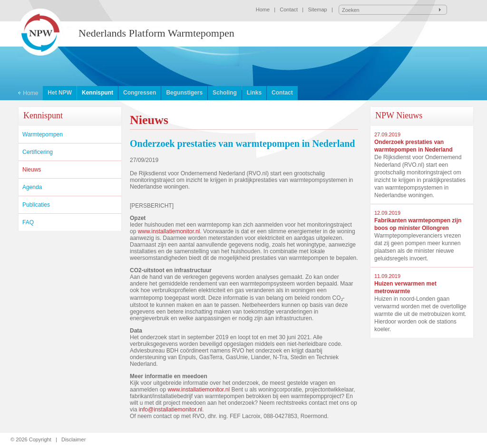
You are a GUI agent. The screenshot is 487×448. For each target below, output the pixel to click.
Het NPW (60, 93)
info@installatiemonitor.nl (171, 410)
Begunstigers (184, 93)
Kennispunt (97, 93)
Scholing (225, 93)
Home (263, 10)
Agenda (32, 187)
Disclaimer (73, 439)
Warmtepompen (43, 134)
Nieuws (32, 170)
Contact (289, 10)
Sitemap (317, 10)
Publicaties (36, 205)
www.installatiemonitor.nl (169, 231)
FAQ (28, 222)
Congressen (140, 93)
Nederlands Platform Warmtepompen (156, 33)
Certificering (38, 152)
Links (254, 93)
